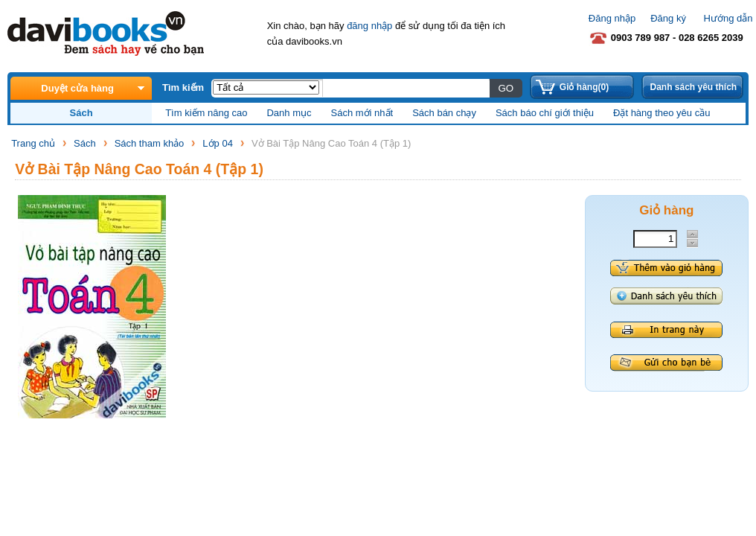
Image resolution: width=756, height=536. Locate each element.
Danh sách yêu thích (693, 87)
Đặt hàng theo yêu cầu (661, 113)
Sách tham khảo (150, 143)
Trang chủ (33, 143)
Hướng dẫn (728, 18)
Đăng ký (668, 18)
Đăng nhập (612, 18)
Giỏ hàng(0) (584, 87)
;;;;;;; (266, 87)
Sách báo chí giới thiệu (545, 113)
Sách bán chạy (444, 113)
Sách (85, 143)
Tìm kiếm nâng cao (206, 113)
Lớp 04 (218, 143)
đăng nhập (369, 26)
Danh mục (289, 113)
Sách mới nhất (362, 113)
